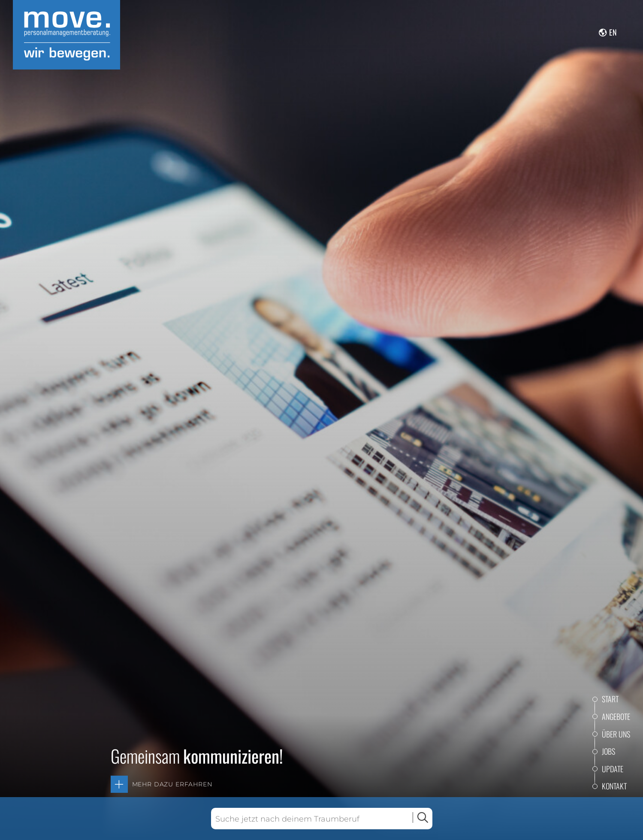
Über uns (616, 734)
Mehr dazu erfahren (172, 784)
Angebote (616, 716)
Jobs (608, 751)
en (613, 32)
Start (610, 699)
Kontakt (614, 786)
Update (613, 769)
